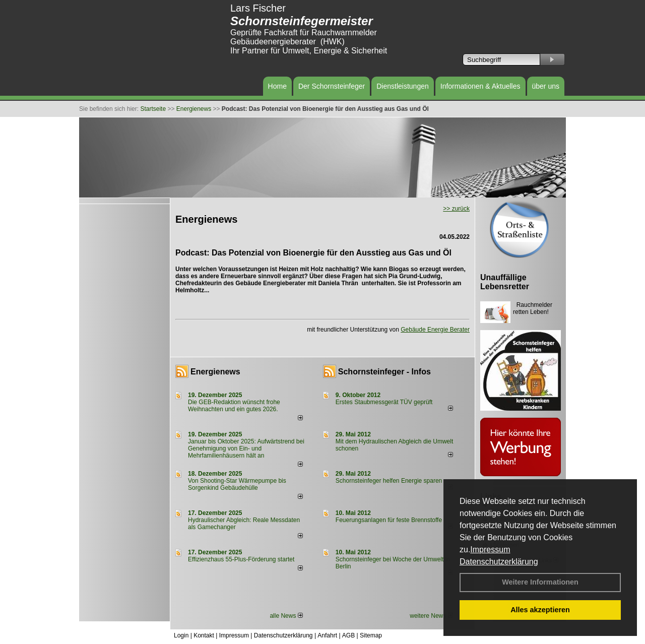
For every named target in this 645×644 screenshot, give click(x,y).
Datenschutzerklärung (499, 562)
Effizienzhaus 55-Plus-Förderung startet (241, 559)
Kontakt (204, 635)
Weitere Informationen (540, 582)
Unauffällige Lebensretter (505, 282)
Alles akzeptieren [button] (540, 610)
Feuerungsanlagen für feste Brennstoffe (389, 520)
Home (277, 86)
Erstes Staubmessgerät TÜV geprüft (384, 402)
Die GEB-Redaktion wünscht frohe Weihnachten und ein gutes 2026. (234, 406)
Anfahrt (327, 635)
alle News (286, 616)
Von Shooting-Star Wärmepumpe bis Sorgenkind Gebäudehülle (237, 484)
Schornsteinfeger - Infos (384, 372)
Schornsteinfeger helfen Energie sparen (389, 481)
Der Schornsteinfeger (332, 86)
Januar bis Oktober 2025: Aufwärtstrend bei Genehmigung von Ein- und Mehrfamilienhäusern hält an (246, 448)
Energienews (215, 372)
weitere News (431, 616)
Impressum (490, 550)
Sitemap (371, 635)
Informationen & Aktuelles (480, 86)
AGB (348, 635)
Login (181, 635)
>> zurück (456, 209)
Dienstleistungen (403, 86)
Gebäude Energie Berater (435, 330)
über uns (546, 86)
